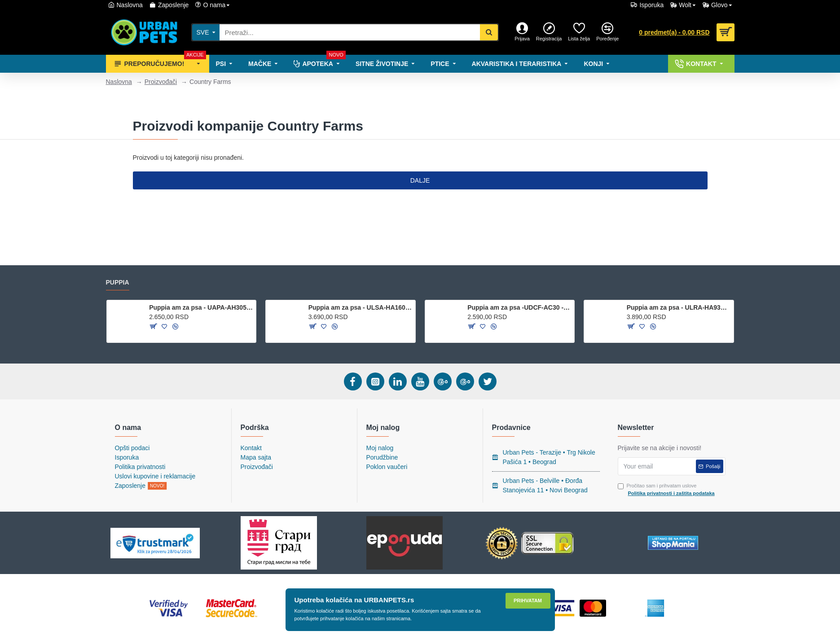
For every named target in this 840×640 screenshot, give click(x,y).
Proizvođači (161, 82)
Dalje (420, 180)
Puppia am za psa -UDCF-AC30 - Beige (519, 307)
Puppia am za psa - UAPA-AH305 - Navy (201, 307)
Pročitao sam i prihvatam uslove (667, 490)
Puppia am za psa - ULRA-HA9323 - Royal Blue (679, 307)
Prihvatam (528, 601)
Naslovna (119, 82)
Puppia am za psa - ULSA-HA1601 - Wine (360, 307)
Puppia (118, 282)
